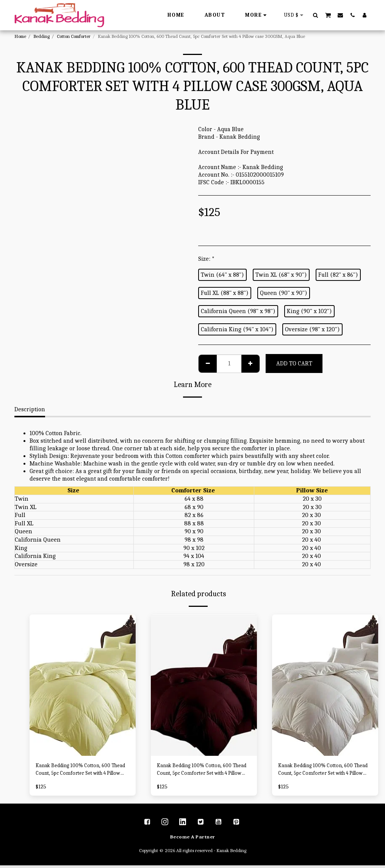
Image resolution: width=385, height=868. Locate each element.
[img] (83, 685)
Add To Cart (294, 363)
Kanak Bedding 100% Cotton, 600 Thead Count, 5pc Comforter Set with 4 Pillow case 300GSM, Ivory (79, 772)
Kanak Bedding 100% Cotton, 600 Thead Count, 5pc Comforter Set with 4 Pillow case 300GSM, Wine (201, 772)
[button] (316, 15)
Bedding (41, 36)
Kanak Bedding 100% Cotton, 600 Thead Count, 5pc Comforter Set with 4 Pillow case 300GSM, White (323, 772)
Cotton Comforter (74, 36)
